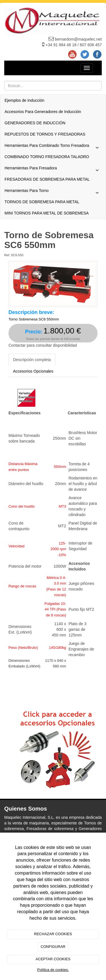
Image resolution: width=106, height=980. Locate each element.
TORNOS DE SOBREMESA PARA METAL (42, 202)
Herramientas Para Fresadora (53, 169)
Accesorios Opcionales (33, 371)
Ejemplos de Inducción (24, 100)
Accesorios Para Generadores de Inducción (43, 112)
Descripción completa (32, 360)
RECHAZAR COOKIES (53, 934)
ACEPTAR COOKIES (53, 959)
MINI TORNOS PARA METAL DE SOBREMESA (47, 213)
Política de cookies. (53, 970)
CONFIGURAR (53, 947)
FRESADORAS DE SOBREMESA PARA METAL (47, 179)
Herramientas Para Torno (53, 192)
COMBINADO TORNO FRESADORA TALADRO (47, 157)
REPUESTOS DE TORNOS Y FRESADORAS (45, 134)
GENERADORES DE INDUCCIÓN (35, 123)
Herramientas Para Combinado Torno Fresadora (53, 147)
